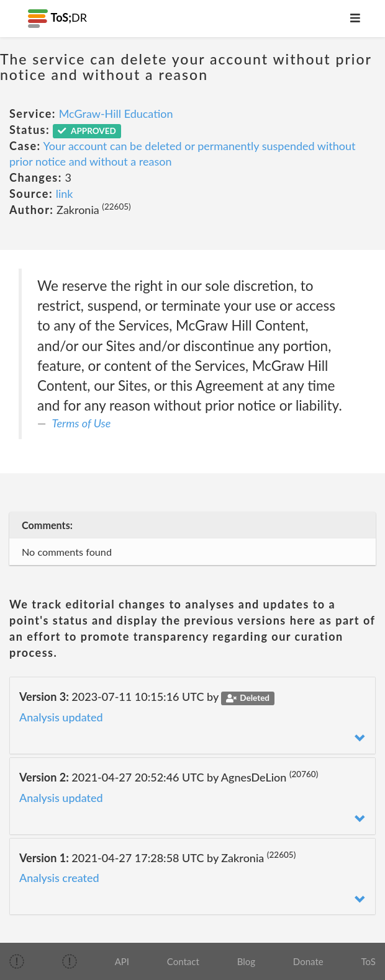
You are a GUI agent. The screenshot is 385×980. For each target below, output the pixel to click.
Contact (183, 961)
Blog (246, 961)
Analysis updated (61, 717)
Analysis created (59, 878)
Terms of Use (82, 423)
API (122, 961)
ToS (368, 961)
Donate (308, 961)
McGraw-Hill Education (116, 114)
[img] (17, 961)
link (65, 194)
